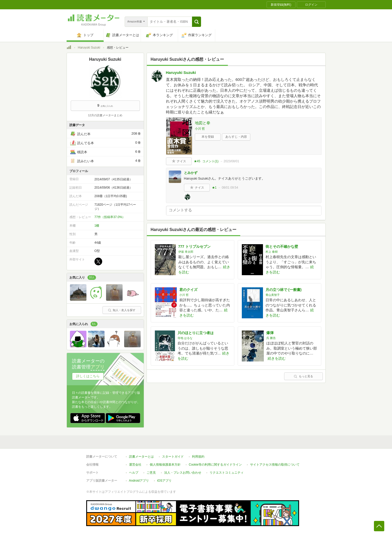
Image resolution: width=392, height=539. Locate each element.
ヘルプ (134, 473)
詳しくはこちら (88, 376)
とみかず (191, 173)
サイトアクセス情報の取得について (275, 465)
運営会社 (135, 465)
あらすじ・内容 (236, 137)
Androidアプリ (139, 481)
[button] (197, 22)
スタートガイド (173, 457)
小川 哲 (200, 129)
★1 (214, 188)
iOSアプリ (164, 481)
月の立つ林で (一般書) (283, 290)
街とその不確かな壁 (282, 247)
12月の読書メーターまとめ (105, 115)
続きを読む (277, 358)
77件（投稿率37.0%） (110, 217)
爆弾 (270, 333)
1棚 (97, 226)
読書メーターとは (141, 457)
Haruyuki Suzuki (89, 48)
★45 (197, 161)
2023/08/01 (231, 161)
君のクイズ (188, 290)
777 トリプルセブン (194, 247)
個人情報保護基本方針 (165, 465)
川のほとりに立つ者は (196, 333)
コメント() (210, 161)
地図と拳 (203, 123)
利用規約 (198, 457)
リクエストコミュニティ (227, 473)
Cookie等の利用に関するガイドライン (215, 465)
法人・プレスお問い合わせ (183, 473)
